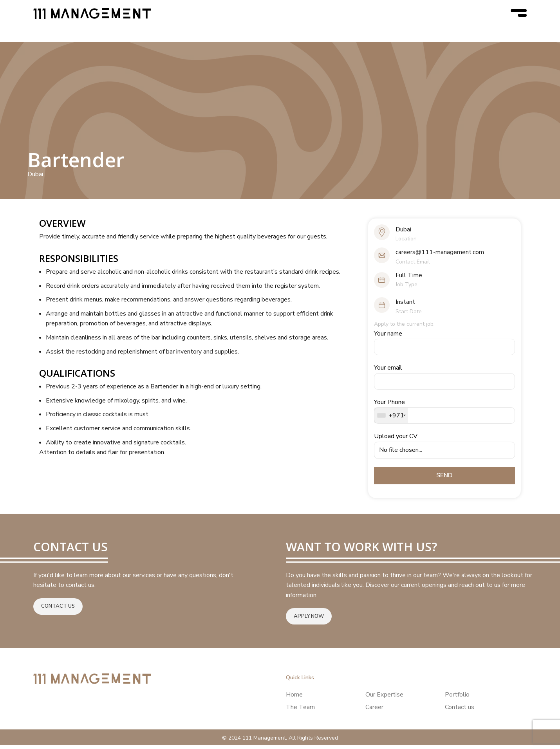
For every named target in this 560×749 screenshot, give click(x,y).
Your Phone (444, 415)
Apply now (309, 621)
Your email (444, 381)
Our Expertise (384, 699)
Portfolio (457, 699)
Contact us (58, 611)
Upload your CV (444, 450)
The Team (300, 712)
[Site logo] (92, 15)
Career (374, 712)
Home (294, 699)
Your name (444, 347)
